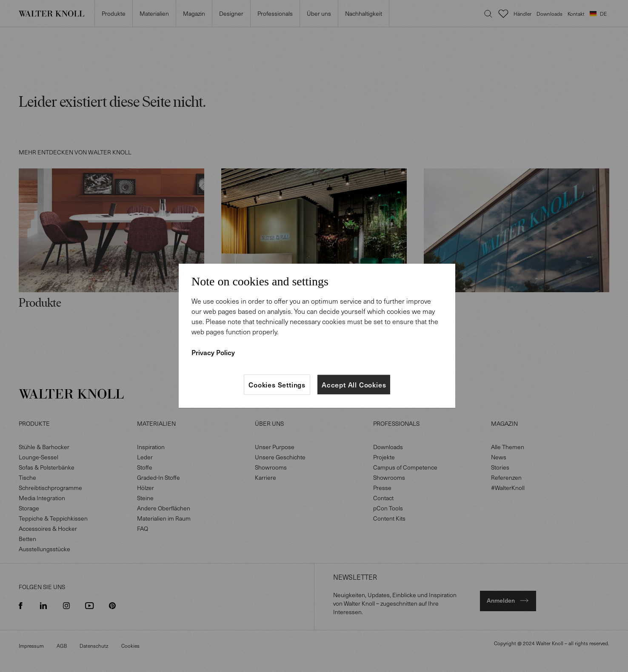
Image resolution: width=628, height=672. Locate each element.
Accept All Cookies (354, 384)
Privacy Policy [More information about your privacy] (213, 352)
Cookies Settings (277, 384)
